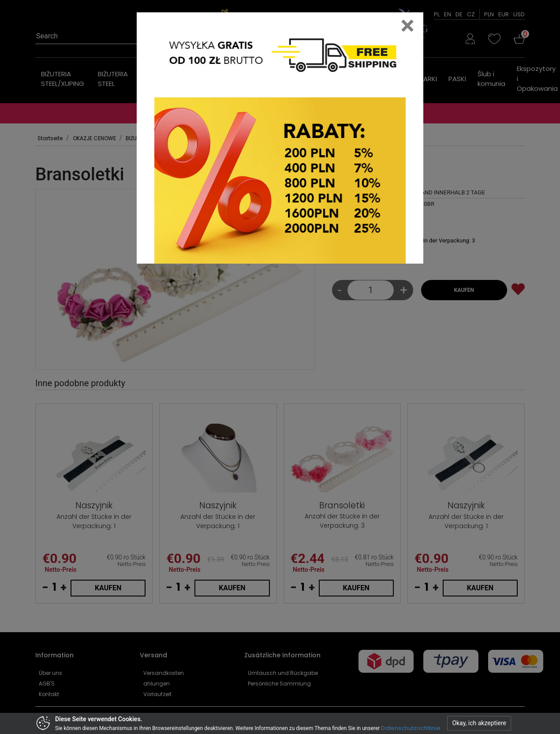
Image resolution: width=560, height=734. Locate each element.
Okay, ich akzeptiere (479, 723)
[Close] (407, 26)
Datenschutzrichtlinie (411, 728)
